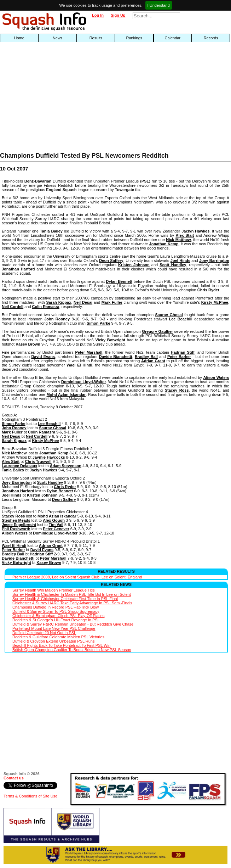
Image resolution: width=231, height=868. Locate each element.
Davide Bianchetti (116, 357)
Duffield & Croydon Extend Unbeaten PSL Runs (53, 641)
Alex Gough (54, 520)
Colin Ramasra (46, 307)
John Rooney (57, 319)
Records (211, 38)
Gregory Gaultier (157, 331)
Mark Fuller (112, 302)
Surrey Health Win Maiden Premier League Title (54, 590)
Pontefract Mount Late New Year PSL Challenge (54, 628)
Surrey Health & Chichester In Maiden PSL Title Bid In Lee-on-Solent (72, 594)
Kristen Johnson (134, 265)
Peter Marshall (89, 352)
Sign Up (118, 15)
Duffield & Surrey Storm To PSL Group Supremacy (56, 611)
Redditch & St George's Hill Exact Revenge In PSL (56, 620)
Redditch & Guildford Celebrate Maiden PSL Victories (58, 637)
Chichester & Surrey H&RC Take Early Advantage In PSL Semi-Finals (72, 603)
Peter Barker (179, 357)
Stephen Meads (16, 520)
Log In (98, 15)
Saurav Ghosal (169, 315)
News (58, 38)
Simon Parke (99, 323)
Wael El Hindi (79, 365)
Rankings (134, 38)
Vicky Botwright (110, 340)
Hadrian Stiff (183, 352)
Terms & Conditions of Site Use (30, 796)
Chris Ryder (208, 290)
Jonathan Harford (18, 269)
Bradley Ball (146, 357)
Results (96, 38)
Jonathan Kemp (164, 244)
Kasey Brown (28, 344)
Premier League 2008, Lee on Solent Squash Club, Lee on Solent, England (77, 577)
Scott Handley (173, 265)
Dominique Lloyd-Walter (83, 382)
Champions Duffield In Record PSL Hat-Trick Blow (56, 607)
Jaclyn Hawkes (195, 231)
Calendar (172, 38)
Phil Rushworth (16, 529)
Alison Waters (216, 377)
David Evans (43, 357)
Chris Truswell (38, 461)
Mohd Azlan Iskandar (66, 394)
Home (19, 38)
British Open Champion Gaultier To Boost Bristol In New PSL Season (72, 650)
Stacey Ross (177, 390)
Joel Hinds (180, 261)
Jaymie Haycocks (49, 457)
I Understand (159, 5)
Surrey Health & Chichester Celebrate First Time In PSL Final (65, 599)
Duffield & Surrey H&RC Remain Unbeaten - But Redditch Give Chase (73, 624)
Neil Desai (83, 302)
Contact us (14, 778)
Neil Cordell (13, 307)
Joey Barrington (214, 261)
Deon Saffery (111, 261)
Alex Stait (185, 235)
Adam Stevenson (66, 466)
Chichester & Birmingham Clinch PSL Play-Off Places (58, 616)
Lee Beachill (180, 319)
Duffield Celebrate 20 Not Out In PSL (44, 633)
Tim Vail (56, 525)
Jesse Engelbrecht (19, 525)
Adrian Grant (153, 361)
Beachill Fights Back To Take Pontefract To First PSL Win (61, 645)
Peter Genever (56, 529)
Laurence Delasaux (19, 466)
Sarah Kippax (59, 302)
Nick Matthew (178, 240)
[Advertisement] (74, 99)
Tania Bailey (51, 231)
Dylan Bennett (119, 281)
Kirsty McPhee (215, 302)
